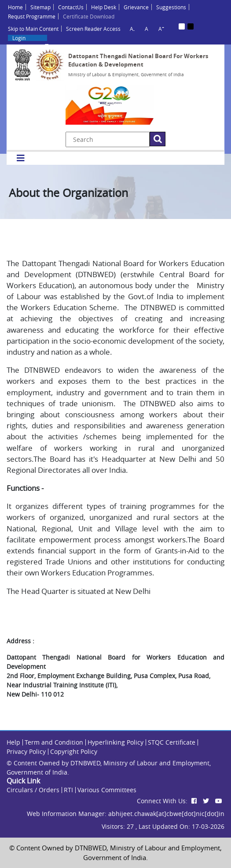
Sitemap (40, 7)
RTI (68, 790)
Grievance (136, 7)
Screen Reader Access (93, 29)
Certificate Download (89, 16)
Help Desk (104, 7)
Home (15, 7)
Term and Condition (54, 742)
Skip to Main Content (33, 29)
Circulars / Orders (33, 790)
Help (13, 742)
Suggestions (171, 7)
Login (19, 38)
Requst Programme (32, 16)
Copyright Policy (74, 751)
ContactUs (71, 7)
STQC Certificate (172, 742)
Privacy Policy (26, 751)
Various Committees (107, 790)
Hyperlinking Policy (115, 742)
